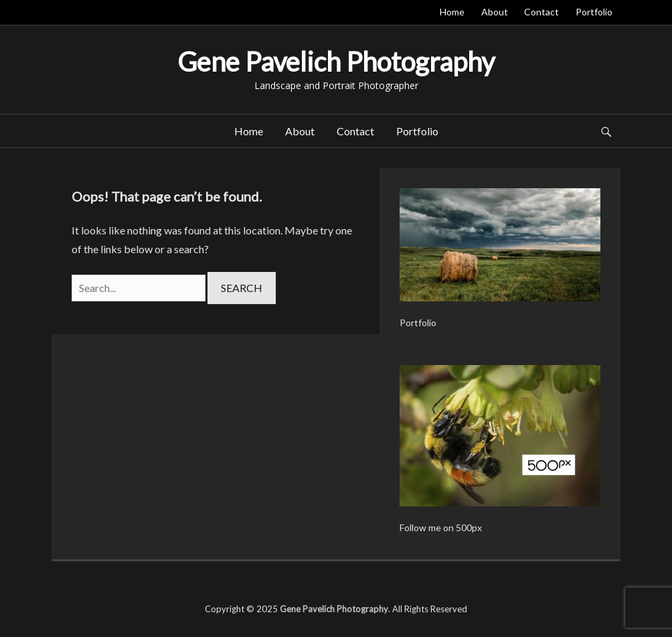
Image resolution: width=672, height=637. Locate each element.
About (495, 12)
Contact (541, 12)
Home (452, 12)
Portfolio (594, 12)
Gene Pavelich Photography (336, 62)
